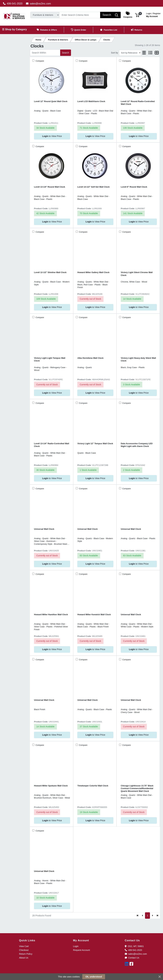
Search (65, 53)
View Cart (24, 946)
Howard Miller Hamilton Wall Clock (51, 615)
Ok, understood (94, 977)
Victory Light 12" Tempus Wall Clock (95, 444)
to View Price (52, 136)
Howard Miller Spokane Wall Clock (51, 786)
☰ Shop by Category (14, 29)
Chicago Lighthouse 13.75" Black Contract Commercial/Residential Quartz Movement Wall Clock (137, 788)
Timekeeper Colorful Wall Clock (93, 786)
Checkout (24, 950)
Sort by (114, 53)
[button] (137, 15)
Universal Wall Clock (44, 529)
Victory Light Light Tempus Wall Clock (50, 359)
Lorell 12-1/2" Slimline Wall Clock (50, 272)
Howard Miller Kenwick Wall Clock (94, 615)
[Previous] (143, 916)
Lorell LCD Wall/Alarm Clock (91, 101)
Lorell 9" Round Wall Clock (134, 187)
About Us (24, 958)
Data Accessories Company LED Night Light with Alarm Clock (137, 445)
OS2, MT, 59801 (134, 946)
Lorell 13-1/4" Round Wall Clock (50, 187)
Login (76, 946)
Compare (40, 61)
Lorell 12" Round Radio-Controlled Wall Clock (138, 103)
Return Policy (26, 954)
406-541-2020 (13, 4)
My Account (153, 15)
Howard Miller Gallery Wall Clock (93, 272)
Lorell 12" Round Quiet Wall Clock (51, 101)
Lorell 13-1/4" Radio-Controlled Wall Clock (52, 445)
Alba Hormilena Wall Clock (90, 358)
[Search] (80, 15)
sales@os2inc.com (38, 4)
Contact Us (132, 958)
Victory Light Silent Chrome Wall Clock (137, 274)
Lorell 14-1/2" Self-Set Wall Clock (93, 187)
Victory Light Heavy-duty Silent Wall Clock (138, 359)
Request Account (81, 950)
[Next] (152, 916)
